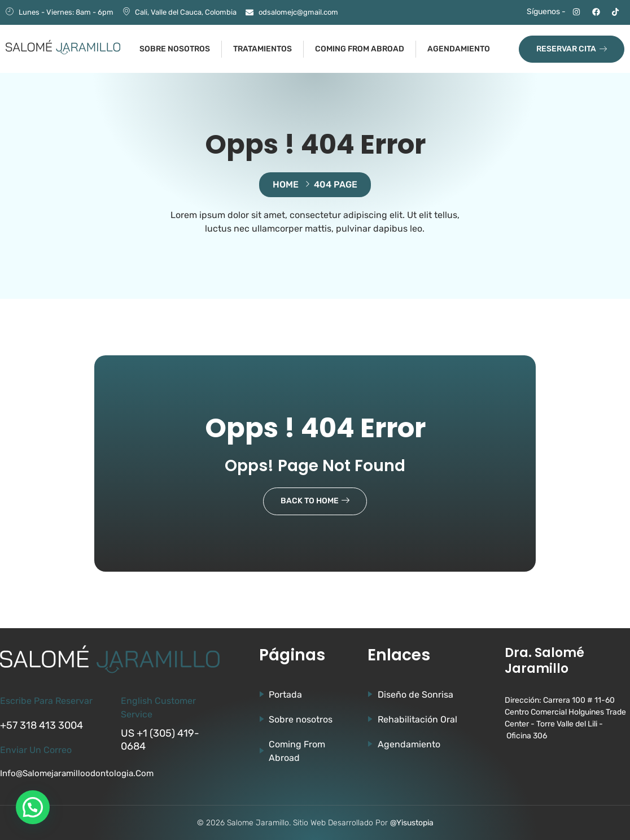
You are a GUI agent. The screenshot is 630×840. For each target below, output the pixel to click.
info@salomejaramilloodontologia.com (77, 773)
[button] (33, 807)
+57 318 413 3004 (41, 725)
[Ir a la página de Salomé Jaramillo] (63, 47)
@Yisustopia (412, 823)
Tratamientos (262, 49)
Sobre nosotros (175, 49)
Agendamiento (459, 49)
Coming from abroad (360, 49)
